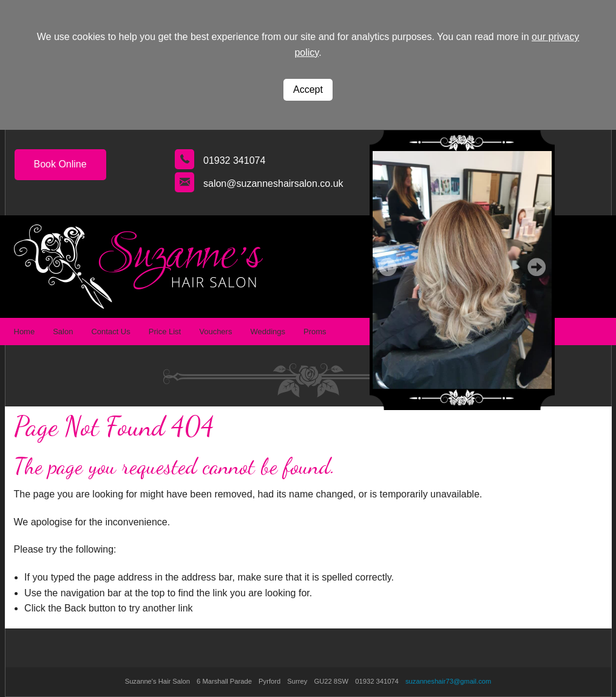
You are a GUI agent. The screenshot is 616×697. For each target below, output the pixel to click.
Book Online (60, 164)
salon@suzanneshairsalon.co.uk (273, 184)
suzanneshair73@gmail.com (448, 681)
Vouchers (215, 332)
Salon (63, 332)
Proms (315, 332)
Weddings (268, 332)
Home (25, 332)
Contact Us (110, 332)
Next (536, 267)
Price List (165, 332)
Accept (308, 89)
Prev (388, 267)
